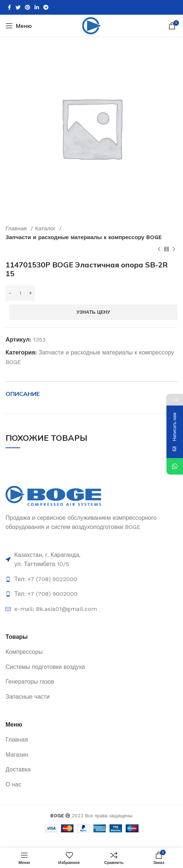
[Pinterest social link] (28, 7)
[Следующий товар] (174, 249)
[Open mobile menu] (19, 26)
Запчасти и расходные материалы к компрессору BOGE (84, 237)
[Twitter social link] (18, 7)
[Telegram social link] (46, 7)
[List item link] (91, 579)
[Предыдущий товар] (159, 249)
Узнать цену (93, 312)
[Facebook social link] (9, 7)
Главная (17, 228)
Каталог (46, 228)
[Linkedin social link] (37, 7)
